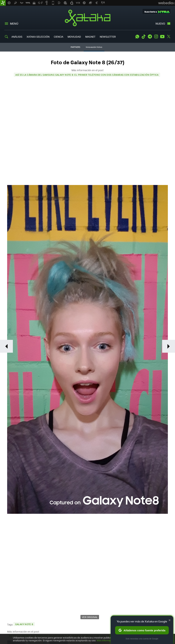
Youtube (162, 37)
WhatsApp (137, 37)
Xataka (88, 18)
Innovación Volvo (94, 47)
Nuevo (160, 23)
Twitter (169, 37)
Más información (106, 640)
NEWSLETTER (108, 37)
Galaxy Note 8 (24, 624)
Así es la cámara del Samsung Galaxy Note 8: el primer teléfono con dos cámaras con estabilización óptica (87, 75)
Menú (14, 23)
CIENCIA (59, 37)
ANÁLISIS (17, 37)
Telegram (150, 37)
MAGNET (90, 37)
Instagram (156, 37)
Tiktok (144, 37)
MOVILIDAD (74, 37)
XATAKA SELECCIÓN (38, 37)
